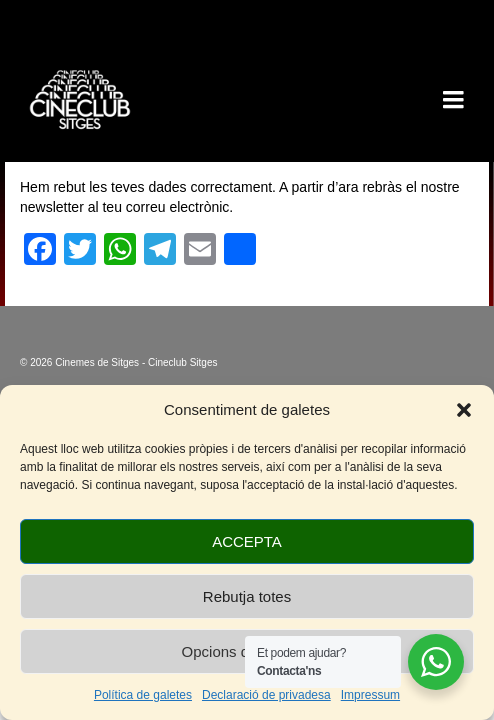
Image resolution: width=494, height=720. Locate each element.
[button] (464, 410)
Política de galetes (143, 695)
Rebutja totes (247, 596)
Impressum (370, 695)
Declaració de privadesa (266, 695)
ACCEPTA (247, 541)
